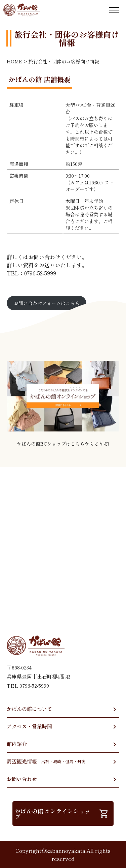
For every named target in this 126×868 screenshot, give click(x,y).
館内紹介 (17, 744)
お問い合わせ (22, 779)
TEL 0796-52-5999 (28, 685)
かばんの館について (29, 709)
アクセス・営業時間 (29, 726)
